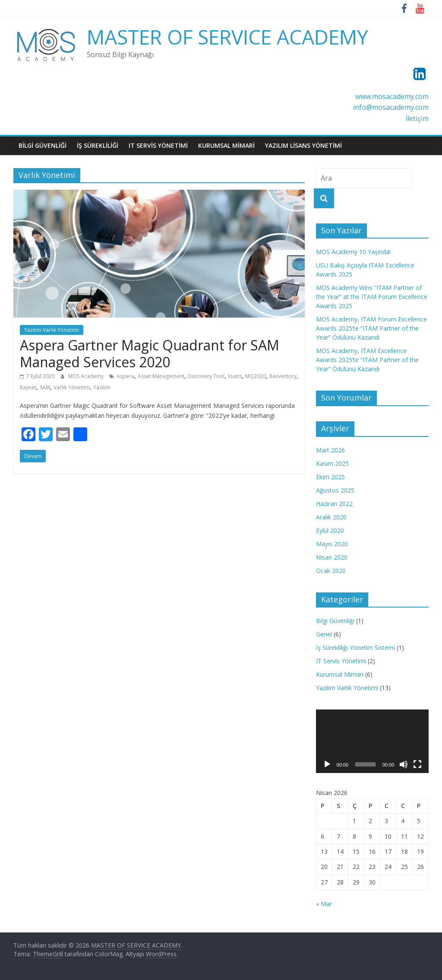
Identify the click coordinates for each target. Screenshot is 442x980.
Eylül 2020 (330, 530)
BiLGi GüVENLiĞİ (43, 145)
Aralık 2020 (331, 517)
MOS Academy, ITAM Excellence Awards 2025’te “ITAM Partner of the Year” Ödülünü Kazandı (367, 360)
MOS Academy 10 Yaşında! (353, 252)
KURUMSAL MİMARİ (226, 145)
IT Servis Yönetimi (341, 661)
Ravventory (283, 376)
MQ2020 (256, 376)
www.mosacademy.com (392, 96)
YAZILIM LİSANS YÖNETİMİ (303, 145)
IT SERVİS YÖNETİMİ (158, 145)
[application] (373, 741)
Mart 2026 (330, 450)
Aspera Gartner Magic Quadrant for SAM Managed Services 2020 (150, 353)
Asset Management (161, 376)
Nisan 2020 (332, 557)
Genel (324, 634)
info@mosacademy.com (391, 107)
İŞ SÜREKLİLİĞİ (98, 145)
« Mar (324, 904)
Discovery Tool (206, 376)
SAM (45, 387)
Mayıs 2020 (332, 544)
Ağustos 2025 (335, 490)
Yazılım (102, 387)
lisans (235, 376)
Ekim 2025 (330, 477)
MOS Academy (87, 376)
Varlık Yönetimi (72, 387)
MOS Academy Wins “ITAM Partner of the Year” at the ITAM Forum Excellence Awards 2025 (372, 297)
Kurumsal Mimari (340, 674)
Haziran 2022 (334, 504)
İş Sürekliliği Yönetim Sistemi (355, 647)
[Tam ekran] (417, 764)
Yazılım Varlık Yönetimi (52, 330)
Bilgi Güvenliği (335, 621)
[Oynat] (327, 764)
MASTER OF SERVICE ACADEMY (227, 37)
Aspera (125, 376)
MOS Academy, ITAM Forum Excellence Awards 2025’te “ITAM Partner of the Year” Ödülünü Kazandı (371, 328)
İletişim (417, 118)
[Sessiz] (404, 764)
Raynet (28, 387)
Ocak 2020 (331, 571)
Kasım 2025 (332, 463)
